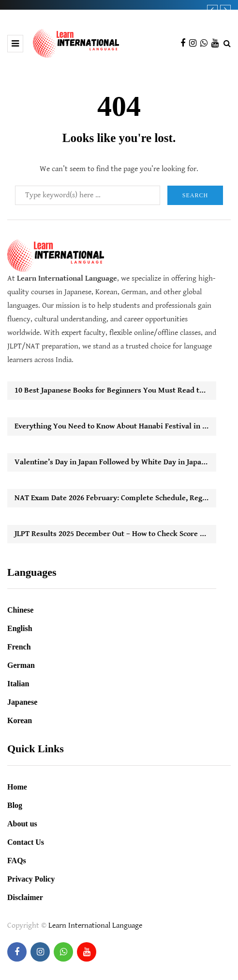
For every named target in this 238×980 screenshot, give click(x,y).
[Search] (88, 195)
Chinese (20, 610)
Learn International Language (95, 925)
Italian (18, 684)
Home (17, 787)
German (21, 665)
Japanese (22, 702)
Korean (20, 720)
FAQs (17, 861)
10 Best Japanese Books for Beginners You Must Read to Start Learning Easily (115, 390)
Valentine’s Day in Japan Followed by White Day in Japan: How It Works (115, 462)
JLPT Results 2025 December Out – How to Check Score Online (115, 534)
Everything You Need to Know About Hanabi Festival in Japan (115, 426)
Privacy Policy (31, 879)
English (20, 628)
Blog (15, 805)
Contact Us (26, 842)
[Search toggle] (227, 44)
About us (22, 824)
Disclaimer (25, 897)
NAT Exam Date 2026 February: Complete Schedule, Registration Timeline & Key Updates (115, 498)
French (19, 647)
